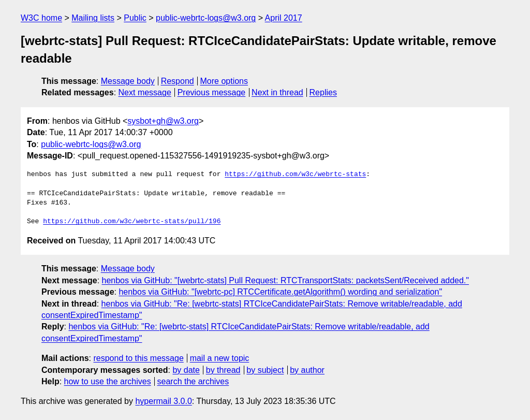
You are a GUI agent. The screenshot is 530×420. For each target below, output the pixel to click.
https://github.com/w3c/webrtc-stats (295, 175)
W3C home (41, 18)
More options (224, 81)
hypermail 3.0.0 (163, 401)
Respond (178, 81)
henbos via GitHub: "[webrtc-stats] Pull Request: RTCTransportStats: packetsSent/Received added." (285, 280)
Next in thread (277, 92)
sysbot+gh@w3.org (163, 121)
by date (186, 370)
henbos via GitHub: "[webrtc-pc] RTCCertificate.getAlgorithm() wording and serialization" (280, 292)
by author (307, 370)
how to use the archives (108, 381)
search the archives (193, 381)
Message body (128, 81)
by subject (265, 370)
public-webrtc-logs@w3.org (206, 18)
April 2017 (284, 18)
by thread (223, 370)
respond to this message (138, 358)
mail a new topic (220, 358)
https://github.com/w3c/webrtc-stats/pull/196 (132, 222)
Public (135, 18)
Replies (323, 92)
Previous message (212, 92)
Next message (145, 92)
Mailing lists (93, 18)
